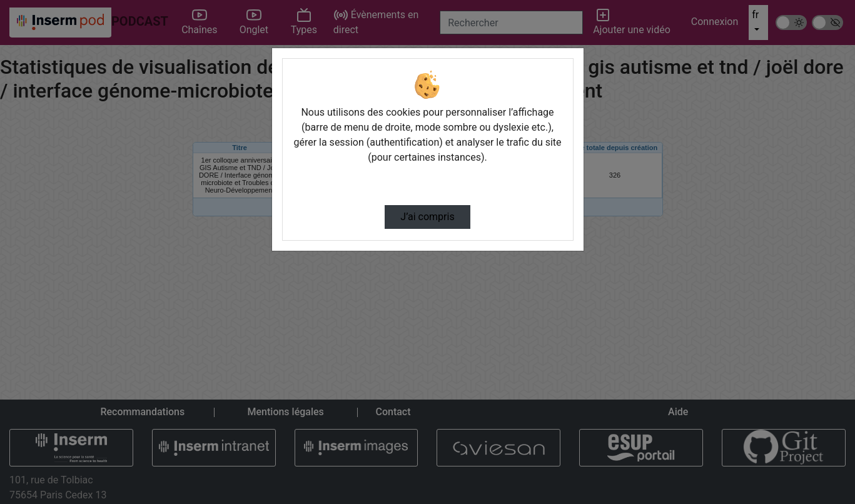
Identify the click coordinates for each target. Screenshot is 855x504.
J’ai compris (427, 217)
